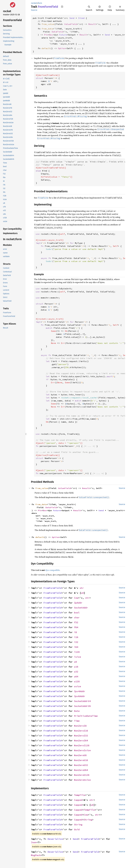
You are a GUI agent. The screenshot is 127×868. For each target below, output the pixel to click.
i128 (77, 652)
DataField (57, 32)
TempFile (80, 795)
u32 (76, 672)
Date (77, 711)
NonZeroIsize (82, 750)
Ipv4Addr (80, 691)
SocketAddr (81, 608)
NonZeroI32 (81, 736)
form (40, 3)
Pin (46, 35)
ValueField (71, 24)
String (88, 820)
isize (78, 657)
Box (51, 35)
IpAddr (78, 603)
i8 (75, 632)
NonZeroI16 (81, 731)
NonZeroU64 (81, 770)
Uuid (77, 829)
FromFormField (53, 588)
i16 (76, 637)
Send (72, 18)
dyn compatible (52, 570)
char (77, 617)
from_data (47, 29)
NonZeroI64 (81, 740)
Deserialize (55, 839)
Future (63, 35)
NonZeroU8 (80, 755)
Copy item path (62, 7)
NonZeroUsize (82, 780)
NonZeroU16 (81, 760)
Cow (76, 598)
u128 (77, 681)
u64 (76, 677)
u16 (76, 667)
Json (34, 842)
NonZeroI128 (82, 745)
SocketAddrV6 (82, 706)
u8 (82, 593)
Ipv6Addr (80, 696)
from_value (48, 24)
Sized (81, 18)
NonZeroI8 (80, 726)
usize (78, 686)
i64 (76, 647)
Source (34, 10)
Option (62, 48)
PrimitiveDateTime (86, 716)
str (82, 588)
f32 (76, 622)
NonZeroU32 (81, 765)
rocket (34, 3)
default (46, 48)
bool (77, 613)
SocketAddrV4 (82, 701)
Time (77, 721)
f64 (76, 627)
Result (92, 24)
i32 (76, 642)
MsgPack (36, 855)
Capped (78, 800)
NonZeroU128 (82, 775)
